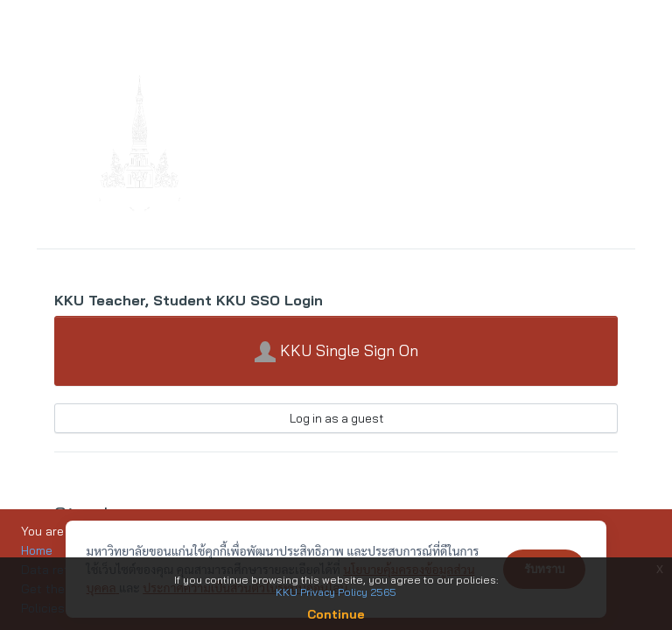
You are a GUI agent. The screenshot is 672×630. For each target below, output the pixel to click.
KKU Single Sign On (336, 352)
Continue (336, 614)
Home (37, 550)
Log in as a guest (336, 418)
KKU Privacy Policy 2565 (336, 592)
